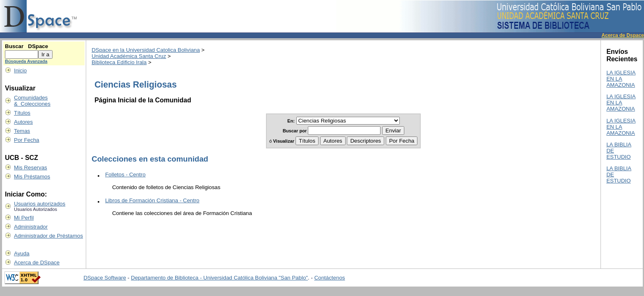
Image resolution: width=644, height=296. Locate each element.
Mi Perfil (24, 218)
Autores (23, 122)
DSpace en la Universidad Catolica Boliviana (146, 50)
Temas (22, 131)
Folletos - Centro (125, 175)
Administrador (31, 227)
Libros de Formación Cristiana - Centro (152, 200)
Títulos (22, 113)
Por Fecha (27, 140)
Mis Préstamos (32, 177)
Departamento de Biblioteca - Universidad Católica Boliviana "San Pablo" (219, 278)
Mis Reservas (31, 168)
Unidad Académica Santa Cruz (129, 56)
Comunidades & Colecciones (32, 101)
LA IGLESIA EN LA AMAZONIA (621, 79)
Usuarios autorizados (40, 204)
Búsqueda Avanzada (26, 61)
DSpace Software (105, 278)
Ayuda (22, 253)
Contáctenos (330, 278)
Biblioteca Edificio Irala (119, 62)
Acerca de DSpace (37, 262)
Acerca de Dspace (623, 35)
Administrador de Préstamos (48, 236)
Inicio (20, 71)
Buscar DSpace (26, 46)
